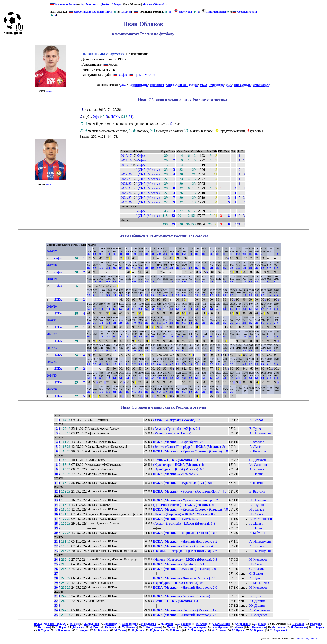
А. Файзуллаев (152, 627)
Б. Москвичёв (259, 583)
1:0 (114, 254)
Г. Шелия (256, 474)
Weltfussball (217, 85)
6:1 (225, 337)
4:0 (121, 295)
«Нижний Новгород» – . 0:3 (185, 559)
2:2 (171, 268)
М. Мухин (167, 624)
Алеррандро (242, 624)
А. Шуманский (221, 624)
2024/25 (126, 198)
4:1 (250, 281)
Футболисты (89, 4)
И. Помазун (258, 500)
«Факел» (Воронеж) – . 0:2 (184, 514)
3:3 (140, 364)
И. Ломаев (257, 509)
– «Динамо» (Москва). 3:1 (184, 578)
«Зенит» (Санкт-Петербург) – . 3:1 (190, 447)
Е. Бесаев (176, 630)
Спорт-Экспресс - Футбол (182, 85)
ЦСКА (115, 117)
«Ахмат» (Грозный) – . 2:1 (176, 429)
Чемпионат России (66, 4)
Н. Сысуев (257, 564)
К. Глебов (44, 627)
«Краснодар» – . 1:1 (179, 465)
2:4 (238, 337)
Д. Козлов (78, 627)
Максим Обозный (153, 4)
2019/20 (126, 174)
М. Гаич (172, 627)
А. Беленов (257, 546)
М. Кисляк (278, 627)
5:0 (276, 268)
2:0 (159, 254)
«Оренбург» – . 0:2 (178, 583)
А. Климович (259, 469)
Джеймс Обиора (111, 4)
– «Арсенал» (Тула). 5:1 (183, 483)
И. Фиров (82, 630)
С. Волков (257, 569)
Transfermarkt (262, 85)
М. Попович (129, 627)
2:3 (165, 254)
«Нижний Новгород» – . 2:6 (185, 551)
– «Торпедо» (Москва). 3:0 (184, 533)
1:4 (121, 268)
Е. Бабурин (257, 491)
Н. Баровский (279, 630)
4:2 (121, 350)
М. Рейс (75, 624)
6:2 (269, 364)
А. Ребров (256, 420)
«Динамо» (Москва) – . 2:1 (184, 505)
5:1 (159, 323)
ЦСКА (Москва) (148, 170)
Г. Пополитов (258, 627)
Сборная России (245, 12)
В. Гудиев (256, 429)
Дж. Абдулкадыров (194, 627)
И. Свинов (257, 514)
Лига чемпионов (214, 12)
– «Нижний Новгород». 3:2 (185, 541)
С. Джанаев (258, 460)
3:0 (204, 268)
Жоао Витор (129, 624)
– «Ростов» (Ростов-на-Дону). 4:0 (189, 491)
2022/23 (126, 188)
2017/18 (126, 160)
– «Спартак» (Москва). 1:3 (177, 420)
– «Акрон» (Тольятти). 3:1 (184, 596)
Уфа (96, 117)
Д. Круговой (92, 624)
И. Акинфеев (299, 627)
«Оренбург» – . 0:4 (178, 469)
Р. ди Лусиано (220, 627)
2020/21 (126, 179)
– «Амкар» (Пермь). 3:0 (175, 433)
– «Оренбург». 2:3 (178, 442)
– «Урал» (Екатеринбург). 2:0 (187, 500)
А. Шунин (257, 505)
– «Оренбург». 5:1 (178, 564)
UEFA (203, 85)
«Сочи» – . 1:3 (175, 601)
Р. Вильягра (149, 624)
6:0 (276, 295)
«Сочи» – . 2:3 (175, 460)
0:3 (147, 268)
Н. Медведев (259, 559)
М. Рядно (120, 630)
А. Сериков (219, 630)
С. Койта (110, 627)
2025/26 (126, 202)
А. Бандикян (62, 630)
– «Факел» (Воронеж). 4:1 (184, 546)
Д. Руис (94, 627)
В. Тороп (43, 630)
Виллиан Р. (110, 624)
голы (124, 12)
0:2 (89, 254)
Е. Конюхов (258, 451)
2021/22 (126, 184)
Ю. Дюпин (257, 601)
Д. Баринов (184, 624)
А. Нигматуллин (261, 433)
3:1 (128, 323)
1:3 (108, 254)
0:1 (101, 254)
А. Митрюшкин (261, 519)
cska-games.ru (242, 85)
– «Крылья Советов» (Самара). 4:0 (190, 509)
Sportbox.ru (157, 85)
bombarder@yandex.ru (306, 639)
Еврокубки (183, 12)
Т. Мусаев (298, 624)
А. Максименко (261, 610)
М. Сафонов (258, 465)
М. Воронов (257, 630)
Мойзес (239, 627)
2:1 (263, 254)
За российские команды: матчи (91, 12)
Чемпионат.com (138, 85)
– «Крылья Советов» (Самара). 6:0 (190, 451)
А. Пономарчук (197, 630)
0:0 (95, 254)
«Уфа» (123, 75)
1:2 (257, 254)
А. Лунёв (256, 447)
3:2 (108, 268)
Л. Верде (61, 627)
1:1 (140, 254)
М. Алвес (202, 624)
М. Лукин (238, 630)
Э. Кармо (318, 627)
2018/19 (126, 165)
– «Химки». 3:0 (177, 519)
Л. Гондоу (260, 624)
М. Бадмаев (101, 630)
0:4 (232, 309)
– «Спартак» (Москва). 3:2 (185, 610)
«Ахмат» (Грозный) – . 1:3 (184, 523)
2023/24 (126, 193)
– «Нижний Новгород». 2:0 (185, 587)
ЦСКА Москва (145, 75)
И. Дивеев (138, 630)
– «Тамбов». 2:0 (177, 474)
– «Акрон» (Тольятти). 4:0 (184, 569)
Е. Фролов (257, 442)
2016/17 (126, 156)
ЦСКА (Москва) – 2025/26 (50, 624)
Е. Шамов (256, 483)
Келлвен (315, 624)
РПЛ (48, 91)
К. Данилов (157, 630)
